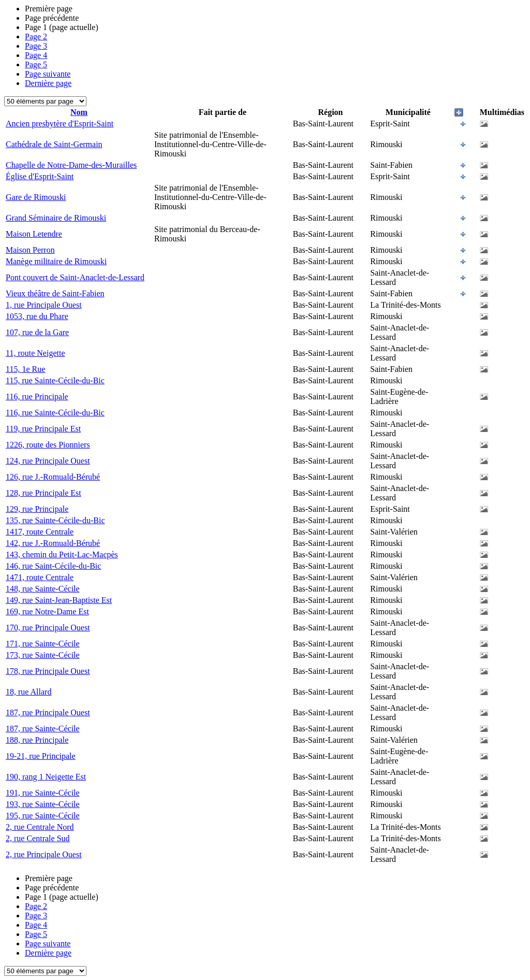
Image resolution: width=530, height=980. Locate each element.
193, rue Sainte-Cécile (43, 804)
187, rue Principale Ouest (48, 712)
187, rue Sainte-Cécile (43, 729)
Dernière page (48, 83)
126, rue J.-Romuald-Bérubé (53, 477)
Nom (79, 112)
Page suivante (48, 74)
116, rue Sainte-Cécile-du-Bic (55, 413)
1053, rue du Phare (37, 316)
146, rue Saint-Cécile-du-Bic (53, 566)
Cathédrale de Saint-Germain (54, 144)
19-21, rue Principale (41, 756)
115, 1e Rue (25, 369)
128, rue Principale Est (43, 493)
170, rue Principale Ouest (48, 628)
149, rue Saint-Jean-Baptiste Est (59, 600)
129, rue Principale (37, 509)
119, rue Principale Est (43, 429)
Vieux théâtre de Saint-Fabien (55, 293)
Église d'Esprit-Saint (40, 176)
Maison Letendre (34, 234)
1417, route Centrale (40, 532)
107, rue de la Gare (37, 332)
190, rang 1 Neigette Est (46, 777)
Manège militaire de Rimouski (56, 261)
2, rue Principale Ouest (44, 854)
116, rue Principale (37, 397)
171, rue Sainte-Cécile (43, 644)
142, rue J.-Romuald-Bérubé (53, 543)
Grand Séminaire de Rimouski (56, 218)
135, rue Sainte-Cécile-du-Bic (55, 520)
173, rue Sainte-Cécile (43, 655)
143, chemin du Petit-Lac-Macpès (62, 554)
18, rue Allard (28, 692)
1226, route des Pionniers (48, 445)
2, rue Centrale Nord (40, 827)
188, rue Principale (37, 740)
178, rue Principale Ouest (48, 671)
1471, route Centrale (40, 577)
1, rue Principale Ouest (44, 305)
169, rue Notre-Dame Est (47, 611)
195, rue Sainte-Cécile (43, 816)
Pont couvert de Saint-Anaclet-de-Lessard (75, 277)
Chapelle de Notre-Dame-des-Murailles (71, 165)
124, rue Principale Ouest (48, 461)
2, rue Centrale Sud (38, 838)
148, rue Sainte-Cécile (43, 589)
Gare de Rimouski (36, 197)
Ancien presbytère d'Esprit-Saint (60, 124)
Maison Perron (30, 250)
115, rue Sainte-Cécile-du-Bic (55, 380)
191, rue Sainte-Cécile (43, 793)
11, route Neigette (35, 353)
